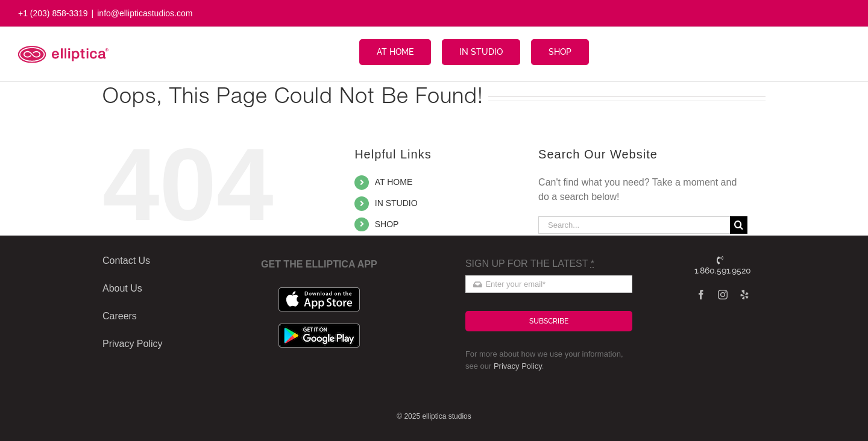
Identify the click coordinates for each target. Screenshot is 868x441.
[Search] (739, 225)
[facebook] (701, 295)
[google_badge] (319, 328)
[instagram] (723, 295)
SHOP (387, 224)
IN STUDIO (396, 203)
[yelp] (744, 295)
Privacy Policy (518, 366)
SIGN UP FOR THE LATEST (530, 264)
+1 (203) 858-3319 (53, 13)
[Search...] (634, 225)
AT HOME (394, 182)
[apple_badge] (319, 292)
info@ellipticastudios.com (145, 13)
